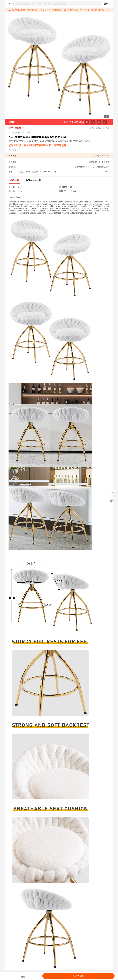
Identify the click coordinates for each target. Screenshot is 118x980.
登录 (106, 4)
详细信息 (14, 180)
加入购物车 (78, 976)
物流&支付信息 (33, 180)
